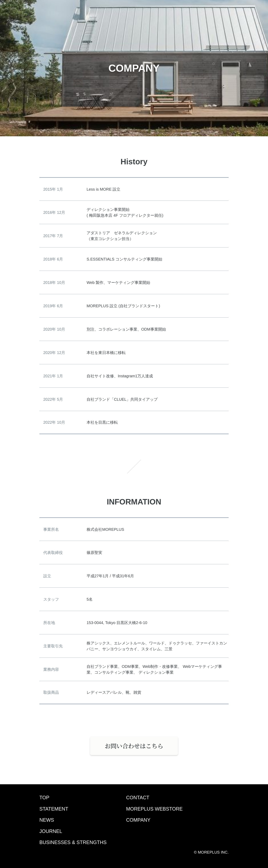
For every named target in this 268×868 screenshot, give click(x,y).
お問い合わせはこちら (134, 746)
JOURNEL (51, 831)
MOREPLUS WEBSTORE (154, 809)
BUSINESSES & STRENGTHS (73, 842)
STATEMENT (54, 809)
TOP (44, 798)
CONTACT (138, 798)
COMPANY (138, 820)
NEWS (47, 820)
